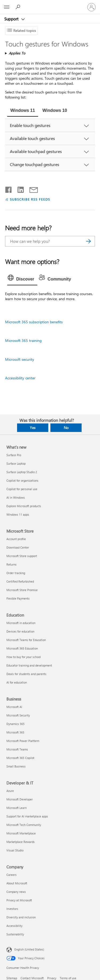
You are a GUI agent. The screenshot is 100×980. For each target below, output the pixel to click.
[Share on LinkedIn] (19, 189)
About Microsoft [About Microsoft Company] (17, 883)
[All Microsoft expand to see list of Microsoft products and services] (7, 7)
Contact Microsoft (32, 978)
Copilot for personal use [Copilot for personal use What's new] (22, 489)
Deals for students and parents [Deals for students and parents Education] (26, 674)
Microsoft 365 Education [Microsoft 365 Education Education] (22, 648)
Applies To (17, 53)
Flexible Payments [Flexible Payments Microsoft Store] (18, 598)
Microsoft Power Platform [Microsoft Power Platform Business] (23, 741)
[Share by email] (31, 189)
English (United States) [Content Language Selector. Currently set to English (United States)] (29, 949)
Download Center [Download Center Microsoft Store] (18, 547)
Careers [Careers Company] (11, 875)
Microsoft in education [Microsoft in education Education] (21, 623)
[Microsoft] (50, 4)
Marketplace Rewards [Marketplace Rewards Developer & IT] (21, 842)
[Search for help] (19, 7)
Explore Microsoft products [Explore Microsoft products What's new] (24, 506)
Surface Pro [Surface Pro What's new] (14, 455)
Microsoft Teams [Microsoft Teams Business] (17, 749)
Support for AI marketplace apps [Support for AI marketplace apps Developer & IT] (27, 816)
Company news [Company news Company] (16, 892)
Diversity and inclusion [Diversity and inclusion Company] (21, 917)
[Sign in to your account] (91, 7)
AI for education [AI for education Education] (17, 682)
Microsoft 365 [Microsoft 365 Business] (15, 732)
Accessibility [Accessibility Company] (14, 926)
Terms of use (68, 978)
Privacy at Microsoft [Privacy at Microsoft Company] (19, 900)
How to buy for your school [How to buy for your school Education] (24, 657)
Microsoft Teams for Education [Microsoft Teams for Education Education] (26, 640)
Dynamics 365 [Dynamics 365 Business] (15, 724)
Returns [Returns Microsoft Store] (11, 564)
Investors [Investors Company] (12, 909)
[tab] (23, 111)
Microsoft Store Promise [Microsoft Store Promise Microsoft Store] (22, 590)
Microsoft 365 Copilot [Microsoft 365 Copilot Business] (20, 758)
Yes (33, 428)
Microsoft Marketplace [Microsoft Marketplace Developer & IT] (21, 833)
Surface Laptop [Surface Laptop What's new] (16, 463)
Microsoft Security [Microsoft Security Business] (18, 715)
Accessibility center (20, 378)
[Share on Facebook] (9, 189)
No (66, 428)
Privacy (52, 978)
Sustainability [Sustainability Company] (15, 934)
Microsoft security (20, 359)
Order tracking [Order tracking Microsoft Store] (16, 573)
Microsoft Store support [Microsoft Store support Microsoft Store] (22, 556)
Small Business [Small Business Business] (16, 766)
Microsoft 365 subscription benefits (34, 322)
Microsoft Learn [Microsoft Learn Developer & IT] (17, 808)
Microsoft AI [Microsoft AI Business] (14, 707)
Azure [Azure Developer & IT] (10, 791)
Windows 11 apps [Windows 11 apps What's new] (18, 514)
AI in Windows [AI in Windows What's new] (16, 497)
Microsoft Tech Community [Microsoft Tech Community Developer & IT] (24, 825)
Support (12, 19)
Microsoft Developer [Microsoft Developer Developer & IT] (20, 799)
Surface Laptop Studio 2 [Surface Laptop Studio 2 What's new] (22, 472)
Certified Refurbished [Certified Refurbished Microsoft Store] (20, 581)
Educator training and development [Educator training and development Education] (29, 665)
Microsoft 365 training (23, 340)
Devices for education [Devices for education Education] (20, 631)
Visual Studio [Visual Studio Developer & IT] (15, 850)
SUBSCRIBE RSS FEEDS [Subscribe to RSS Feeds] (30, 199)
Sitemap (12, 978)
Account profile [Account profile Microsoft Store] (16, 539)
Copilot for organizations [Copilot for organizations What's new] (22, 480)
